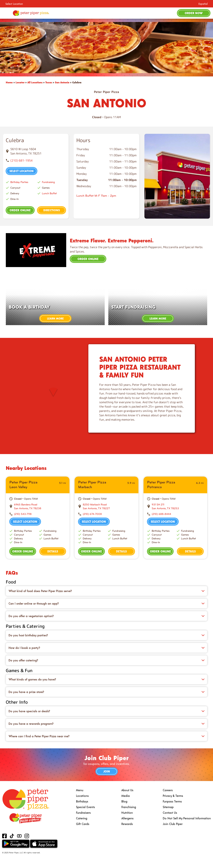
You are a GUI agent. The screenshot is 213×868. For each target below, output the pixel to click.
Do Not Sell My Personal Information (187, 818)
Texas (49, 82)
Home (9, 82)
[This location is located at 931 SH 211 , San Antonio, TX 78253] (178, 507)
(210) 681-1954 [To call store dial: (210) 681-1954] (21, 160)
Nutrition (127, 813)
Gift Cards (83, 824)
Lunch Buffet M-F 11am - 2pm (96, 196)
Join (107, 771)
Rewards (127, 824)
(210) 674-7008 (92, 514)
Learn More (55, 318)
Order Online (20, 210)
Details (53, 551)
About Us (127, 790)
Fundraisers (83, 813)
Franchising (129, 807)
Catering (82, 818)
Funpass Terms (172, 801)
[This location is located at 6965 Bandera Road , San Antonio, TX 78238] (40, 507)
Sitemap (168, 807)
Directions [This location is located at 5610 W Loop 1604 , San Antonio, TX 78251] (52, 210)
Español (203, 4)
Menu (80, 790)
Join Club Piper (173, 824)
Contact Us (170, 813)
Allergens (127, 818)
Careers (168, 790)
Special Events (85, 807)
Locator (20, 82)
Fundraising (48, 182)
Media (126, 796)
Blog (124, 801)
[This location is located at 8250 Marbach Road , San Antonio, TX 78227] (109, 507)
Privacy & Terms (173, 796)
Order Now (194, 13)
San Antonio (62, 82)
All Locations (35, 82)
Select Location (14, 4)
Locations (82, 796)
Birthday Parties (19, 182)
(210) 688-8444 (161, 514)
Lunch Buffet (49, 193)
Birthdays (82, 801)
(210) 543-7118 (23, 514)
